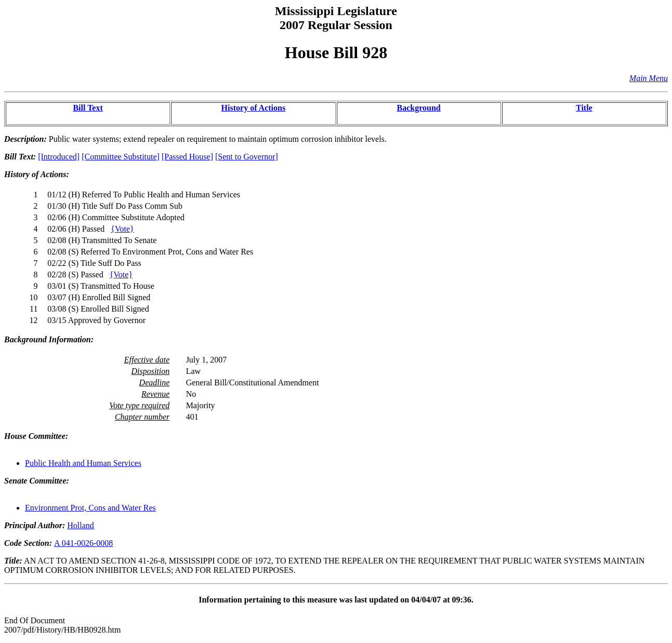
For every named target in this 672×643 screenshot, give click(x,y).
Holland (81, 525)
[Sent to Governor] (247, 157)
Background (419, 108)
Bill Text (88, 108)
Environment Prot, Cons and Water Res (90, 508)
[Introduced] (59, 157)
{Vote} (122, 229)
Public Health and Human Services (83, 463)
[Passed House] (187, 157)
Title (584, 108)
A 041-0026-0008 (83, 543)
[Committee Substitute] (121, 157)
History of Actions (254, 108)
